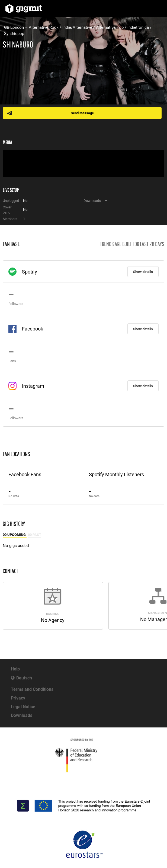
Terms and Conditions (32, 689)
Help (15, 669)
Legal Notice (23, 707)
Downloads (22, 715)
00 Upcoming (15, 535)
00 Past (35, 535)
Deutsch (24, 678)
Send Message (82, 113)
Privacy (18, 698)
